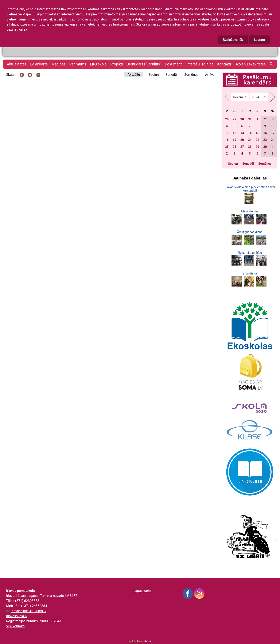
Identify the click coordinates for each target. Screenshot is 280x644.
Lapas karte (142, 591)
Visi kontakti (15, 626)
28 (227, 119)
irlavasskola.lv (17, 616)
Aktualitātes (17, 64)
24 (273, 140)
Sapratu (259, 40)
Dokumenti (174, 64)
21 (250, 140)
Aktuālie (134, 75)
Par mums (78, 64)
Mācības (59, 64)
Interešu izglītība (200, 64)
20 (242, 140)
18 (227, 140)
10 (273, 126)
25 (227, 147)
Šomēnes (191, 75)
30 (242, 119)
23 (265, 140)
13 (242, 133)
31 (250, 119)
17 (273, 133)
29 (234, 119)
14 (250, 133)
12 (234, 133)
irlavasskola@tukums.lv (28, 611)
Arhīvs (210, 75)
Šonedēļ (172, 75)
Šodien (154, 75)
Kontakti (224, 64)
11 (227, 133)
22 (257, 140)
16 (265, 133)
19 (234, 140)
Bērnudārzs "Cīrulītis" (144, 64)
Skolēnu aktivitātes (250, 64)
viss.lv (148, 641)
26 (234, 147)
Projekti (116, 64)
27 (242, 147)
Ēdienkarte (39, 64)
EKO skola (98, 64)
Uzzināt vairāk (233, 40)
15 (257, 133)
